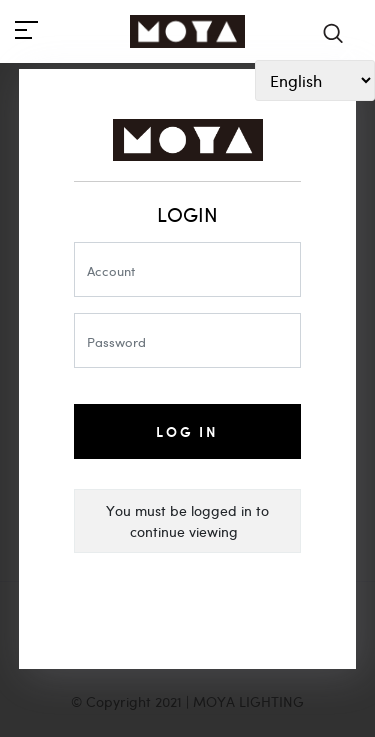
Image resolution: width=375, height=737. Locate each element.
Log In (187, 431)
